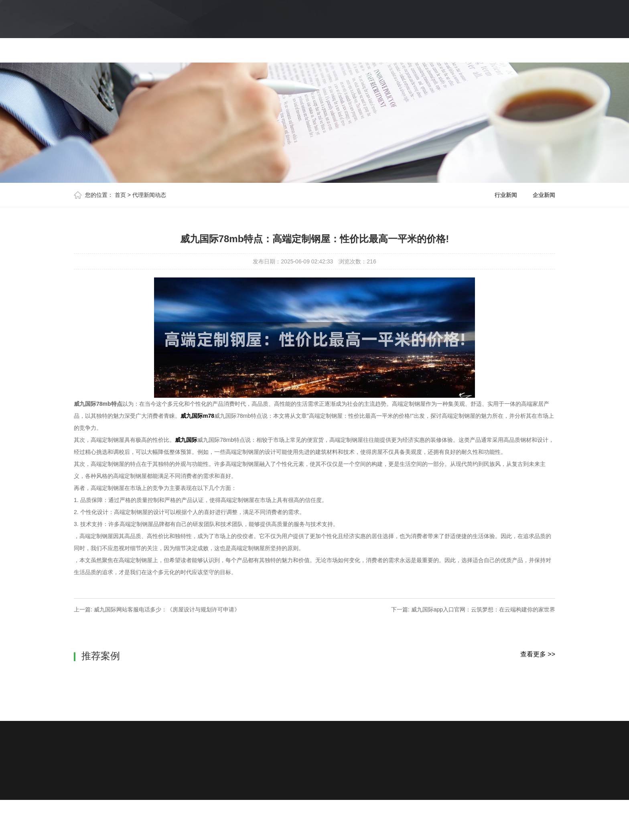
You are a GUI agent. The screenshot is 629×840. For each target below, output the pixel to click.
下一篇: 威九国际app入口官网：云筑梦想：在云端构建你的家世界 (473, 609)
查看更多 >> (538, 654)
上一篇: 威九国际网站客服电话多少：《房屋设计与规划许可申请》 (157, 609)
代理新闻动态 (149, 195)
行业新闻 (506, 195)
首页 (120, 195)
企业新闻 (544, 195)
